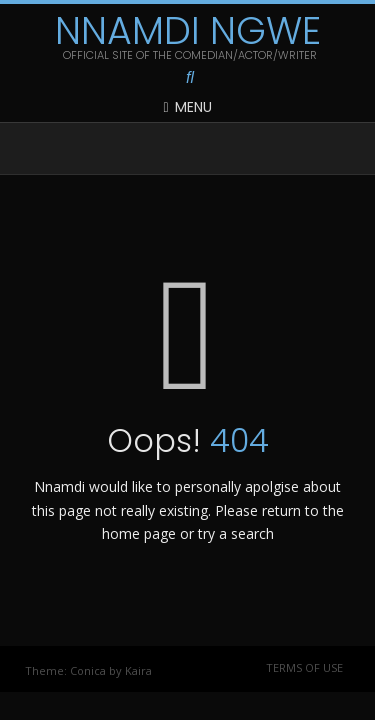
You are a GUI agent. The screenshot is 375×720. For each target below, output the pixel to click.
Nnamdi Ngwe (188, 31)
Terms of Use (304, 667)
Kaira (138, 670)
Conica (88, 670)
